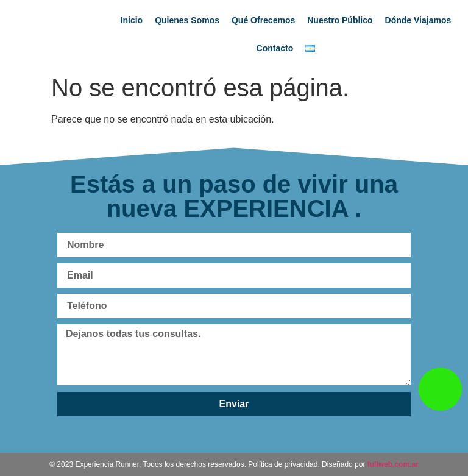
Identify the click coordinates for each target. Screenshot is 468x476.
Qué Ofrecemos (263, 20)
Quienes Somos (187, 20)
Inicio (132, 20)
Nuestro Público (340, 20)
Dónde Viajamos (418, 20)
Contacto (275, 48)
